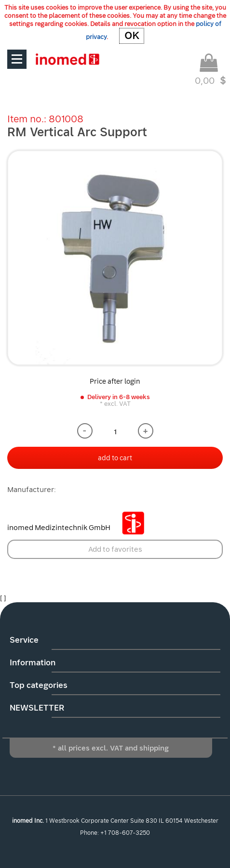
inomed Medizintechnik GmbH (80, 528)
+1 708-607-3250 (125, 833)
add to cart (115, 458)
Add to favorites (115, 549)
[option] (115, 258)
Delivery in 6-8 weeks (119, 397)
